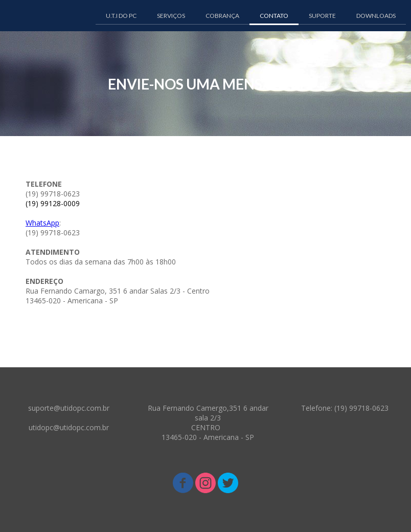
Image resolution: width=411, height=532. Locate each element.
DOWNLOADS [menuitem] (376, 16)
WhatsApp (42, 223)
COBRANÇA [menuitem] (222, 16)
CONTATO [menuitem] (274, 16)
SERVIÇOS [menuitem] (171, 16)
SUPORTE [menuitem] (322, 16)
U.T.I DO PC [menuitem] (121, 16)
